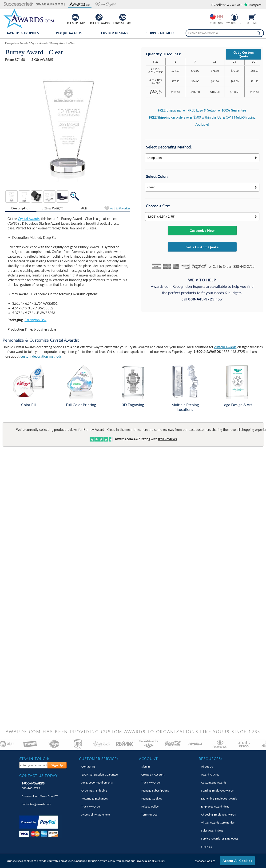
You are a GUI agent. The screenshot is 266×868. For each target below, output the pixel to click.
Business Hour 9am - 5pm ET (40, 796)
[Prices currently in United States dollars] (213, 17)
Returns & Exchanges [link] (95, 798)
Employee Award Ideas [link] (215, 806)
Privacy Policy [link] (150, 806)
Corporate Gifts (161, 33)
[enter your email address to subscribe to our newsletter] (34, 765)
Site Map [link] (207, 846)
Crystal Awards (29, 219)
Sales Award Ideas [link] (212, 830)
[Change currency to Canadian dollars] (220, 17)
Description (21, 208)
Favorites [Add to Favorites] (120, 208)
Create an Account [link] (153, 774)
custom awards (225, 347)
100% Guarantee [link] (99, 774)
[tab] (21, 208)
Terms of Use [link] (149, 814)
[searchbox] (225, 33)
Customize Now (202, 230)
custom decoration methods (41, 356)
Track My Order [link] (91, 806)
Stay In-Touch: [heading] (34, 759)
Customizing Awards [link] (214, 782)
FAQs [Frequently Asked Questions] (83, 208)
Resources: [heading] (210, 759)
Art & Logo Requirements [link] (97, 782)
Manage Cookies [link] (152, 798)
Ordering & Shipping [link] (94, 790)
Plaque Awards (69, 33)
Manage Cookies (205, 861)
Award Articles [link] (210, 774)
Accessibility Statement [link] (96, 814)
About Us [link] (207, 766)
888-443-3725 (33, 786)
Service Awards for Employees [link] (220, 838)
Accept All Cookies (237, 861)
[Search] (258, 33)
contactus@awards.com (36, 804)
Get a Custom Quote (243, 54)
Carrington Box (35, 320)
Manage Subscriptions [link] (155, 790)
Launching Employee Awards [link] (219, 798)
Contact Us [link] (88, 766)
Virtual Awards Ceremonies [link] (218, 822)
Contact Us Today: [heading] (39, 776)
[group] (216, 17)
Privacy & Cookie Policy (150, 861)
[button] (18, 4)
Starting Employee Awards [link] (217, 790)
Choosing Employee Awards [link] (218, 814)
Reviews (167, 439)
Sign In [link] (146, 766)
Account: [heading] (149, 759)
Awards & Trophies (23, 33)
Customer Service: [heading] (99, 759)
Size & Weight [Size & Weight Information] (52, 208)
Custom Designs (115, 33)
